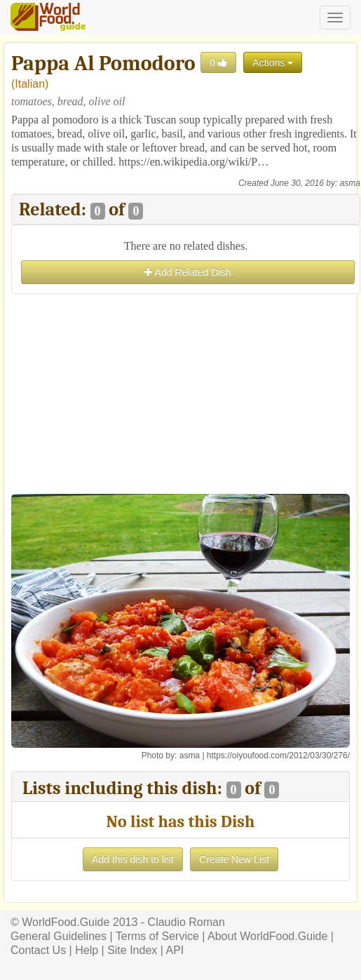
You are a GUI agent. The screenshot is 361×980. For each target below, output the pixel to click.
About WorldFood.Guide (267, 936)
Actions (273, 62)
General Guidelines (59, 936)
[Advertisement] (186, 396)
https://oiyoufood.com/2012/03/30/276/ (278, 756)
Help (87, 950)
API (175, 950)
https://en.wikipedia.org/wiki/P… (193, 162)
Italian (30, 84)
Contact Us (38, 950)
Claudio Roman (186, 922)
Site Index (132, 950)
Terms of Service (157, 936)
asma (350, 183)
